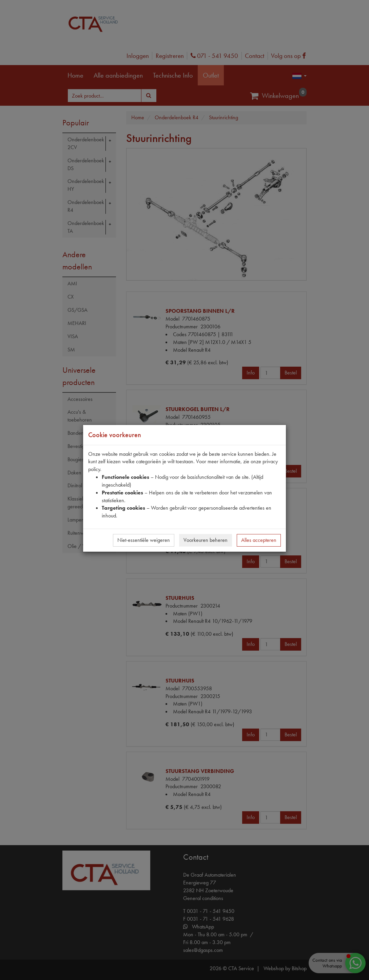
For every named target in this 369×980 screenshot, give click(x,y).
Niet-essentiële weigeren (144, 540)
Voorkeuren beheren (206, 540)
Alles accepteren (259, 540)
